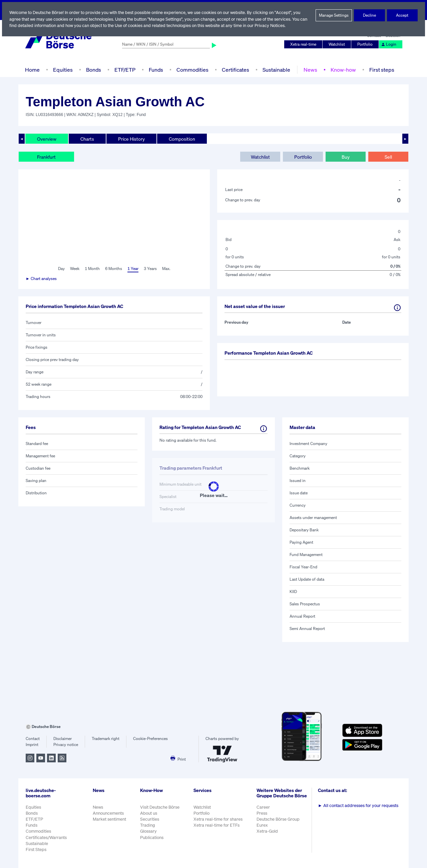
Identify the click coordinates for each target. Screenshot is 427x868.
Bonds (93, 69)
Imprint (32, 745)
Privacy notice (66, 745)
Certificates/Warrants (46, 837)
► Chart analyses (42, 279)
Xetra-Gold (268, 835)
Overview (47, 139)
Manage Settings (334, 15)
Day (61, 269)
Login (389, 44)
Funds (156, 69)
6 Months (113, 269)
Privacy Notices (281, 25)
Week (75, 269)
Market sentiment (109, 819)
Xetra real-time (305, 44)
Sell (388, 157)
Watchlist (338, 44)
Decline (370, 15)
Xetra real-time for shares (219, 819)
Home (32, 69)
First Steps (36, 849)
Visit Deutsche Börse (160, 807)
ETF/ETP (124, 69)
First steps (380, 69)
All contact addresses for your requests (359, 805)
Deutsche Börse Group (279, 822)
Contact (33, 739)
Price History (132, 139)
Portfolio (366, 44)
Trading (147, 825)
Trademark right (106, 739)
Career (264, 810)
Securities (150, 819)
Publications (152, 837)
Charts (87, 139)
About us (149, 813)
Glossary (149, 831)
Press (263, 816)
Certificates (235, 69)
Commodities (192, 69)
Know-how (342, 69)
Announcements (108, 813)
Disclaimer (62, 739)
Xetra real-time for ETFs (217, 825)
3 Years (150, 269)
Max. (166, 269)
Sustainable (276, 69)
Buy (346, 157)
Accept (402, 15)
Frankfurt (46, 157)
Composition (182, 139)
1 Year (132, 269)
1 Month (92, 269)
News (309, 69)
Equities (62, 69)
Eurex (263, 829)
